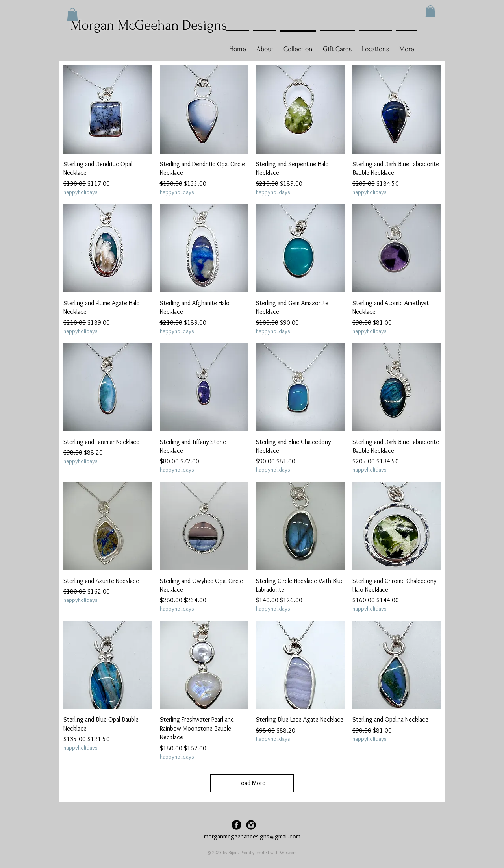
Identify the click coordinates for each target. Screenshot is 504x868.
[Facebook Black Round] (236, 825)
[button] (430, 11)
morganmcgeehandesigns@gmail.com (252, 836)
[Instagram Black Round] (251, 825)
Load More (252, 783)
